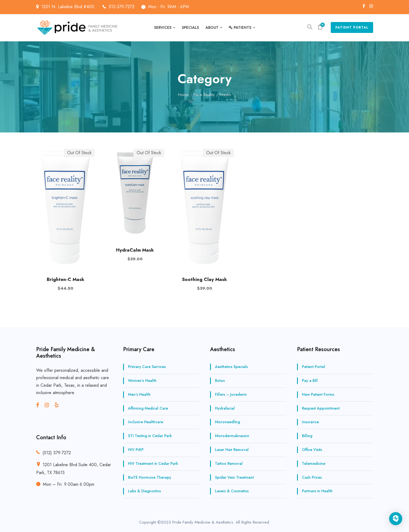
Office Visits (312, 450)
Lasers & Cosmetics (232, 491)
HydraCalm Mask (135, 250)
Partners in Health (317, 491)
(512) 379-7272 (57, 453)
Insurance (310, 422)
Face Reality (204, 95)
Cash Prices (312, 477)
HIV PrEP (136, 450)
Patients (240, 27)
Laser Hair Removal (232, 450)
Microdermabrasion (232, 436)
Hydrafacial (225, 408)
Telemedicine (314, 463)
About (212, 27)
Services (163, 27)
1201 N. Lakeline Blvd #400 (74, 7)
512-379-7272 (122, 7)
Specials (190, 27)
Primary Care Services (147, 367)
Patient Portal (352, 27)
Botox (220, 381)
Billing (307, 436)
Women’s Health (142, 381)
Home (183, 95)
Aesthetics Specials (231, 367)
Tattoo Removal (229, 463)
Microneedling (227, 422)
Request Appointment (321, 408)
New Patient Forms (318, 394)
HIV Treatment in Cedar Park (153, 463)
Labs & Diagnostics (144, 491)
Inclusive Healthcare (146, 422)
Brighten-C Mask (65, 279)
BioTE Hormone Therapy (150, 477)
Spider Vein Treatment (234, 477)
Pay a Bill (310, 381)
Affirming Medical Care (148, 408)
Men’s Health (139, 394)
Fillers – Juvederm (231, 394)
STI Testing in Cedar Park (150, 436)
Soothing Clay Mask (205, 279)
